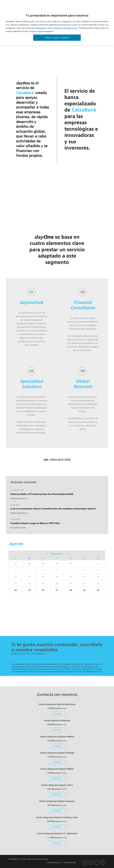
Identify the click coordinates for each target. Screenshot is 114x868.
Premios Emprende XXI (19, 499)
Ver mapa (57, 714)
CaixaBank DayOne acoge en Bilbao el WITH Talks (35, 523)
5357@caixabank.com (57, 741)
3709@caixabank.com (57, 708)
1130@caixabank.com (57, 838)
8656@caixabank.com (57, 821)
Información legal (69, 863)
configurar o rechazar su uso (65, 28)
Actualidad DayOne (18, 528)
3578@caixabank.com (57, 757)
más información (39, 28)
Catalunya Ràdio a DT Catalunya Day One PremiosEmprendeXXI (42, 494)
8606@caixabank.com (57, 724)
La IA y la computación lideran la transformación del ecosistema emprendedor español (53, 509)
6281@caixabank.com (57, 789)
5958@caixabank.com (57, 773)
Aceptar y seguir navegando (57, 38)
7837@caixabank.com (57, 805)
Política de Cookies (54, 863)
